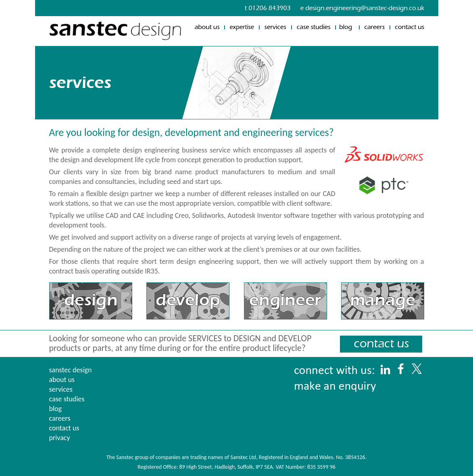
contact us (64, 428)
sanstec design (71, 370)
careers (60, 418)
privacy (60, 438)
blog (56, 409)
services (61, 389)
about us (62, 380)
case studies (67, 399)
